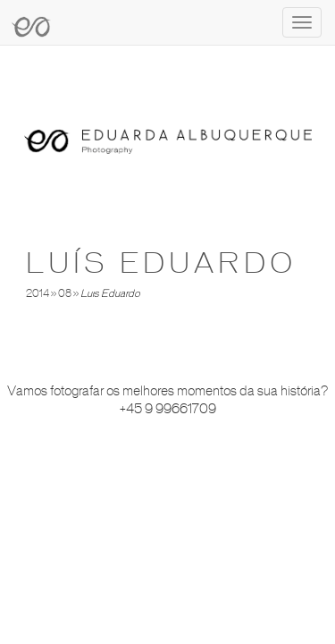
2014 (38, 293)
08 (65, 293)
